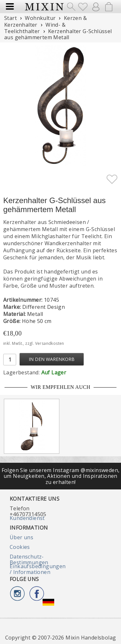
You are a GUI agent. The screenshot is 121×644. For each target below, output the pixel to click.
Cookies (20, 547)
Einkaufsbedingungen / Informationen (38, 569)
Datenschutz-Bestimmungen (29, 559)
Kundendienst (27, 518)
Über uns (21, 537)
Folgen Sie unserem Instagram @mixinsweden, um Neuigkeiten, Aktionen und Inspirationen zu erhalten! (61, 476)
